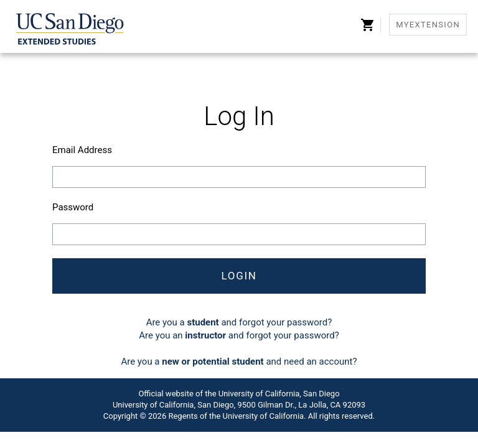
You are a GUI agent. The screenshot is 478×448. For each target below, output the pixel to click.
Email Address (82, 150)
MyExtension (428, 25)
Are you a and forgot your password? (239, 322)
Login (239, 276)
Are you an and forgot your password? (239, 335)
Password (73, 207)
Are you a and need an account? (239, 362)
